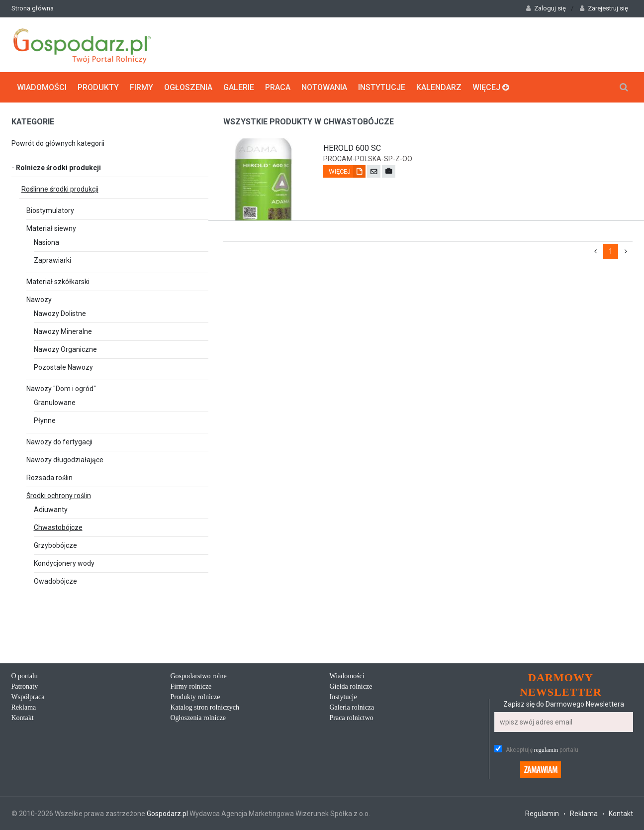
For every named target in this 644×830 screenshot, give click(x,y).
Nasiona (46, 242)
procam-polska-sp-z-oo (368, 159)
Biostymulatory (50, 210)
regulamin (546, 750)
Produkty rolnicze (195, 697)
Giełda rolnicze (351, 686)
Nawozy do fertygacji (59, 442)
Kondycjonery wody (64, 563)
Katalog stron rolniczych (205, 707)
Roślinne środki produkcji (60, 189)
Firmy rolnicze (191, 686)
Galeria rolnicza (352, 707)
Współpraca (28, 697)
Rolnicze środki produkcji (56, 168)
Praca (278, 87)
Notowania (324, 87)
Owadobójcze (55, 581)
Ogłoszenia (188, 87)
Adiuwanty (51, 510)
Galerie (239, 87)
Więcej (491, 87)
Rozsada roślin (49, 478)
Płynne (45, 420)
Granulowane (55, 403)
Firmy (141, 87)
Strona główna (33, 8)
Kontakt (23, 718)
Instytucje (382, 87)
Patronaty (25, 686)
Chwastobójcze (58, 527)
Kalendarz (439, 87)
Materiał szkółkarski (58, 282)
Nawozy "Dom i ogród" (61, 389)
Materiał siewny (51, 228)
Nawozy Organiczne (65, 349)
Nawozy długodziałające (65, 460)
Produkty (98, 87)
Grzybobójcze (55, 545)
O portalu (25, 676)
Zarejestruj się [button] (604, 8)
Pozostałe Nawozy (63, 367)
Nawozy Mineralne (63, 331)
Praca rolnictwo (352, 718)
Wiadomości (42, 87)
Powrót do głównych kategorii (58, 143)
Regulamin (542, 814)
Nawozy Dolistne (60, 313)
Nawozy (39, 300)
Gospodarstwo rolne (199, 676)
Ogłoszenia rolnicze (198, 718)
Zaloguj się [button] (546, 8)
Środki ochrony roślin (59, 496)
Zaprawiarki (52, 260)
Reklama (24, 707)
